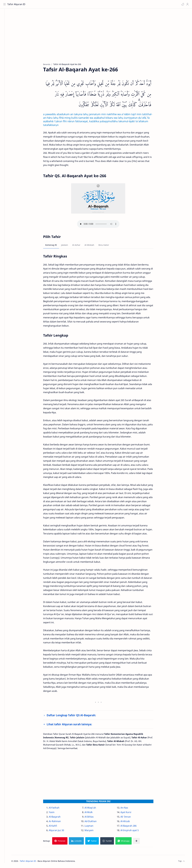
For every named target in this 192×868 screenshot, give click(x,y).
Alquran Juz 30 (60, 831)
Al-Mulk (92, 813)
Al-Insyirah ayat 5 (133, 831)
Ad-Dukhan (94, 822)
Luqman (92, 826)
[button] (182, 4)
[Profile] (187, 4)
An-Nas (127, 808)
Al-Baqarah (58, 817)
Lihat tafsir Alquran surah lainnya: (72, 725)
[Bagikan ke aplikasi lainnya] (140, 842)
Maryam (92, 831)
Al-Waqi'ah (93, 808)
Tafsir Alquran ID (17, 4)
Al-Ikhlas (92, 817)
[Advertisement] (99, 38)
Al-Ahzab (128, 822)
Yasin (55, 813)
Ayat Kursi (129, 813)
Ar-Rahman (58, 822)
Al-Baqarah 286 (131, 826)
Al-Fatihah (57, 808)
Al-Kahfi (56, 826)
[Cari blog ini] (59, 4)
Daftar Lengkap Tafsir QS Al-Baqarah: (74, 716)
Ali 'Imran (129, 817)
